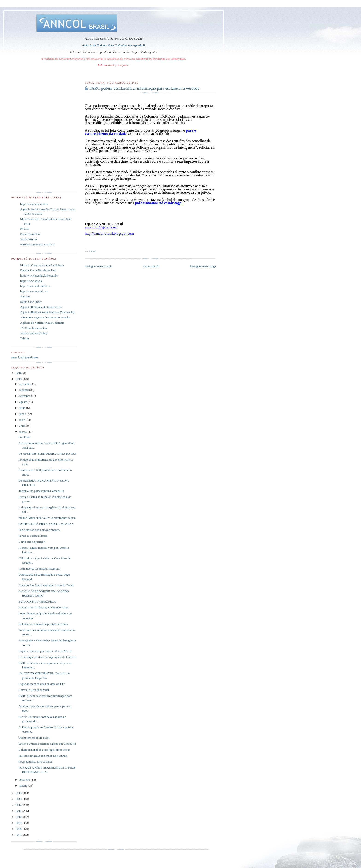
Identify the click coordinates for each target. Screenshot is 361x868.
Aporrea (25, 296)
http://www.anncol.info (34, 204)
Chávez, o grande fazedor (34, 690)
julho (23, 408)
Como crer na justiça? (32, 542)
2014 (19, 793)
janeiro (24, 786)
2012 (19, 805)
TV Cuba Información (33, 328)
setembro (25, 396)
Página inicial (151, 266)
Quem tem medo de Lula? (34, 738)
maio (23, 420)
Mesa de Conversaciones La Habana (42, 265)
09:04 (92, 251)
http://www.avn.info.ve (34, 291)
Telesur (25, 338)
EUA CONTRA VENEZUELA (37, 601)
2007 (19, 835)
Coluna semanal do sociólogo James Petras (44, 750)
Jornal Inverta (29, 239)
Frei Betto (24, 437)
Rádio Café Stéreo (31, 302)
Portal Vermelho (30, 234)
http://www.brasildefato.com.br (39, 275)
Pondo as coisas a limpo (33, 536)
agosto (24, 402)
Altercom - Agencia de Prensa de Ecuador (45, 317)
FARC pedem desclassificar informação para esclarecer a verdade (144, 88)
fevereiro (25, 780)
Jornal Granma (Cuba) (34, 333)
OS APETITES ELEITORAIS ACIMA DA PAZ (47, 454)
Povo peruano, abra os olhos (35, 762)
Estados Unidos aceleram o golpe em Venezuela (47, 744)
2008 (19, 829)
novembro (26, 384)
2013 (19, 799)
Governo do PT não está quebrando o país (43, 607)
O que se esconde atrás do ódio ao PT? (42, 684)
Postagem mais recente (98, 266)
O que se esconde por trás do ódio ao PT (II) (45, 651)
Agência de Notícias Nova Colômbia (42, 323)
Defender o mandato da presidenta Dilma (43, 624)
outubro (24, 390)
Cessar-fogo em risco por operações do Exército (47, 657)
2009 (19, 823)
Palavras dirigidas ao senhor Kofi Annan (43, 756)
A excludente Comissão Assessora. (39, 569)
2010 (19, 817)
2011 (19, 811)
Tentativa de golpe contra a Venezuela (41, 491)
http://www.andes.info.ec (35, 286)
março (23, 432)
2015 (19, 379)
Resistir (25, 229)
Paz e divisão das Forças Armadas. (39, 530)
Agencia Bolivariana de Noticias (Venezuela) (47, 312)
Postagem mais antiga (203, 266)
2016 (19, 373)
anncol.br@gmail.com (24, 357)
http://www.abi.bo (31, 281)
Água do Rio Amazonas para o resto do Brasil (46, 585)
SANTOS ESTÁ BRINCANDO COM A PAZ (46, 524)
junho (23, 414)
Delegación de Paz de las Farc (38, 270)
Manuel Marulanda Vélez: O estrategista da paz (47, 518)
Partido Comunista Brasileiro (38, 244)
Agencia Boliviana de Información (41, 307)
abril (22, 426)
